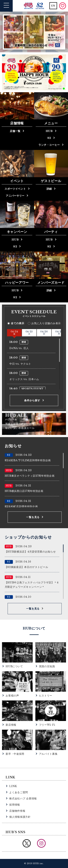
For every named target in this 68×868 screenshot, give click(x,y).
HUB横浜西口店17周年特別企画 (24, 491)
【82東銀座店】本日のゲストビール (26, 567)
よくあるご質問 (19, 792)
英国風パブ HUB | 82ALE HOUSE (34, 6)
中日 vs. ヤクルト (20, 364)
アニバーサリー (15, 196)
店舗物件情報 (17, 811)
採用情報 (15, 805)
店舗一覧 (15, 131)
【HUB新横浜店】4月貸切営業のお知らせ (30, 552)
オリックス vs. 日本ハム (24, 379)
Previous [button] (5, 32)
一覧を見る (33, 517)
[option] (34, 32)
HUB (49, 131)
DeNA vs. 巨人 (19, 348)
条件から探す (32, 400)
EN (53, 6)
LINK (13, 786)
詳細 (49, 189)
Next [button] (63, 32)
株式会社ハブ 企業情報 (23, 798)
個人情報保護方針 (20, 817)
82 (49, 138)
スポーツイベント (15, 189)
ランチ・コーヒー (49, 145)
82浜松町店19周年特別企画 (21, 506)
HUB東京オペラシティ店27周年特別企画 (30, 476)
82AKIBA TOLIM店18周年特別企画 (28, 460)
